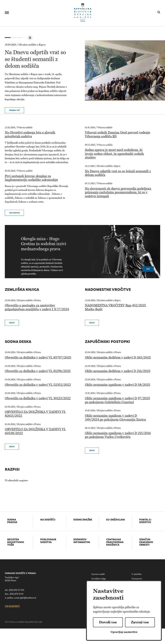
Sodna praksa (12, 521)
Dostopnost (137, 579)
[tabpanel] (85, 70)
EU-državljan (116, 520)
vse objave (14, 213)
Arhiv (12, 323)
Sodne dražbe (83, 520)
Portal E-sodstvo (146, 521)
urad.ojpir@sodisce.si (25, 598)
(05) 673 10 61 (17, 594)
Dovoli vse (108, 622)
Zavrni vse (140, 622)
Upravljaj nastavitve (124, 632)
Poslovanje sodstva (48, 541)
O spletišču (137, 574)
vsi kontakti (12, 606)
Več (148, 269)
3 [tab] (19, 38)
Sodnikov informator (82, 541)
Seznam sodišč (98, 574)
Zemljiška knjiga (99, 579)
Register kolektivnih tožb (16, 542)
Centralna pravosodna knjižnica (115, 542)
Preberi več (14, 111)
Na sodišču (48, 520)
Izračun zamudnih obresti (146, 542)
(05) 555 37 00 (17, 590)
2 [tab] (13, 38)
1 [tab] (7, 38)
